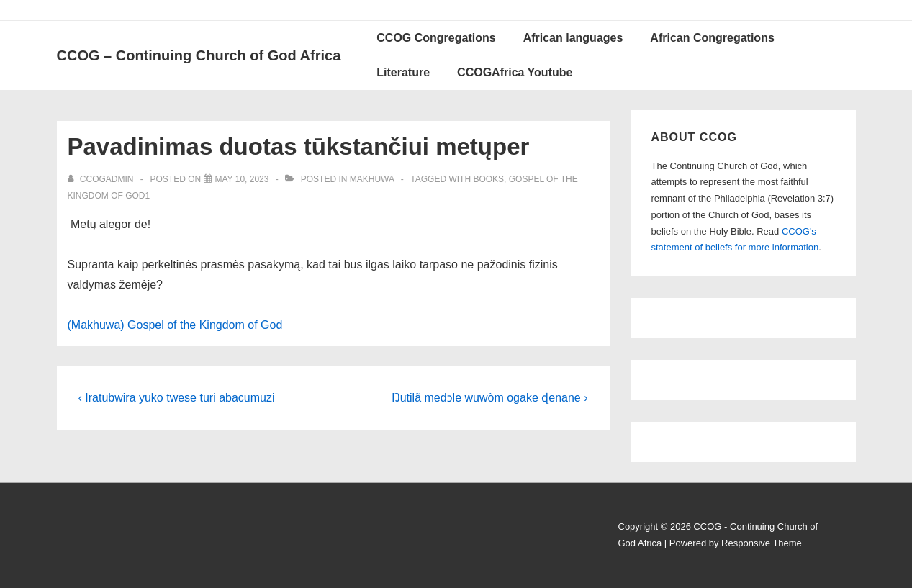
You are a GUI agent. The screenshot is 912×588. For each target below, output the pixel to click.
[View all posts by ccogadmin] (102, 179)
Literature (403, 72)
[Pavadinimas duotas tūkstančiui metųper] (242, 179)
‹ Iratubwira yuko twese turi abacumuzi (177, 398)
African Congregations (712, 38)
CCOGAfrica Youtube (515, 72)
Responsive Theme (762, 543)
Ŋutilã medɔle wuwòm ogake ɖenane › (489, 398)
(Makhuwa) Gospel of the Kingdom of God (175, 325)
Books (488, 179)
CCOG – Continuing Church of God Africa (199, 55)
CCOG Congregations (436, 38)
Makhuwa (372, 179)
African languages (573, 38)
